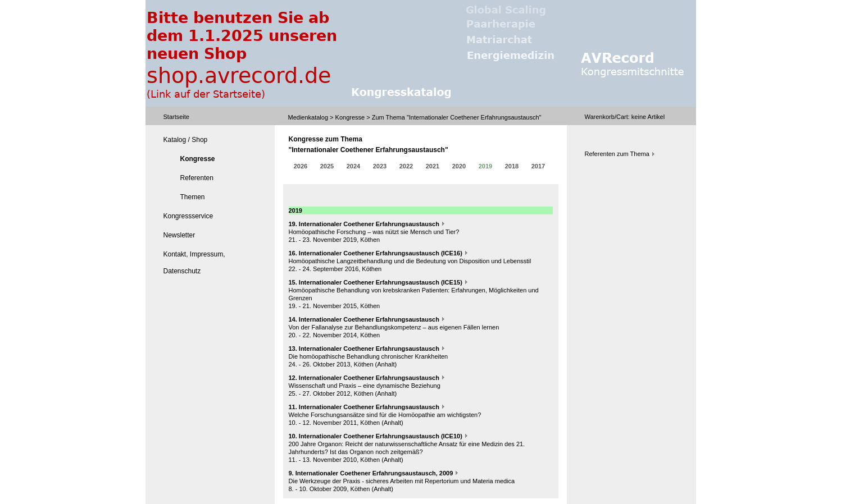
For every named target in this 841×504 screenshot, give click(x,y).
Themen (193, 197)
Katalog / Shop (186, 140)
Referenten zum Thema (617, 154)
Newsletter (179, 235)
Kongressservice (188, 216)
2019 (485, 171)
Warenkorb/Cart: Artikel (625, 117)
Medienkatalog (308, 117)
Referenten (197, 178)
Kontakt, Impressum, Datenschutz (194, 263)
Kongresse (350, 117)
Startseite (176, 117)
